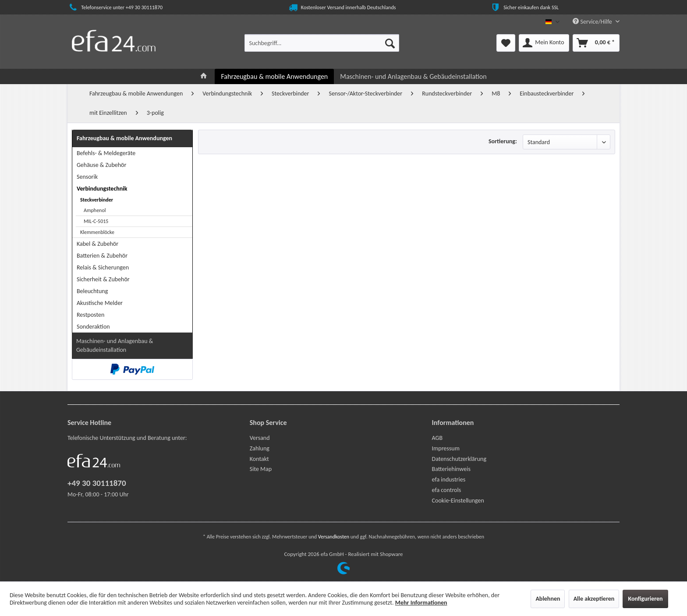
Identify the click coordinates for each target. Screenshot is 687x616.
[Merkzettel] (506, 43)
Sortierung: (503, 141)
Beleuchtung (92, 291)
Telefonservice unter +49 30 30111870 (115, 7)
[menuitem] (322, 43)
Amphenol (95, 210)
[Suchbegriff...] (322, 43)
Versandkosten (334, 537)
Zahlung (260, 448)
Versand (260, 438)
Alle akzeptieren (594, 599)
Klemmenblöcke (97, 232)
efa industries (449, 480)
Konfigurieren (645, 599)
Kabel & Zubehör (97, 244)
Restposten (90, 315)
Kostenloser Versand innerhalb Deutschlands (342, 7)
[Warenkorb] (596, 43)
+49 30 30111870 (97, 483)
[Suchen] (390, 43)
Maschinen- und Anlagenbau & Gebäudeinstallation (115, 345)
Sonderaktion (93, 327)
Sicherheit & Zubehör (103, 279)
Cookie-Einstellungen (458, 501)
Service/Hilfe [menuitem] (593, 22)
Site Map (261, 469)
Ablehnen (548, 599)
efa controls (447, 490)
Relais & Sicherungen (103, 267)
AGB (437, 438)
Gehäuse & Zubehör (101, 165)
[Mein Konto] (544, 43)
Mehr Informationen (421, 603)
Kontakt (259, 459)
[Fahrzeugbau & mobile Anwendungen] (274, 76)
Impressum (446, 448)
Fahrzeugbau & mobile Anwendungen (124, 138)
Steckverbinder (97, 200)
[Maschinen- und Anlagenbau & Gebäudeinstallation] (413, 76)
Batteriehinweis (451, 469)
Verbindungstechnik (102, 189)
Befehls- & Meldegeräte (106, 153)
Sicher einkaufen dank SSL (524, 7)
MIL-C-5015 (96, 221)
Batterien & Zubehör (102, 256)
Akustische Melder (100, 303)
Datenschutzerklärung (459, 459)
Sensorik (87, 177)
